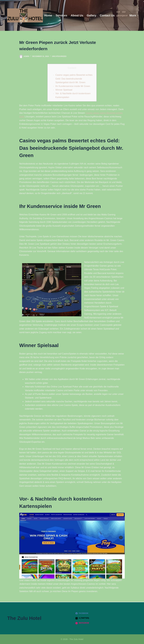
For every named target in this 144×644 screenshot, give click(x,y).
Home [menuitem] (48, 15)
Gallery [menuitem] (92, 15)
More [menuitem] (134, 15)
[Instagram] (106, 623)
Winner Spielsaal (64, 90)
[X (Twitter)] (106, 618)
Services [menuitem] (61, 15)
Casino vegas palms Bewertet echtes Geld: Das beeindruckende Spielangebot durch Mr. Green (74, 79)
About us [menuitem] (77, 15)
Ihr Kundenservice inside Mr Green (73, 86)
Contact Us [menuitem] (107, 15)
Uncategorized (59, 56)
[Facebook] (106, 613)
